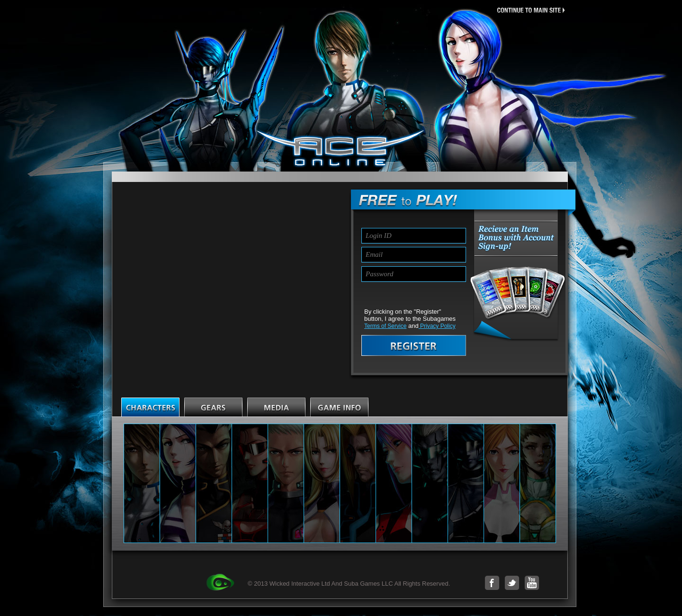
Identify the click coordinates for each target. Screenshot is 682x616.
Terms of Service (385, 326)
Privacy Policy (437, 326)
